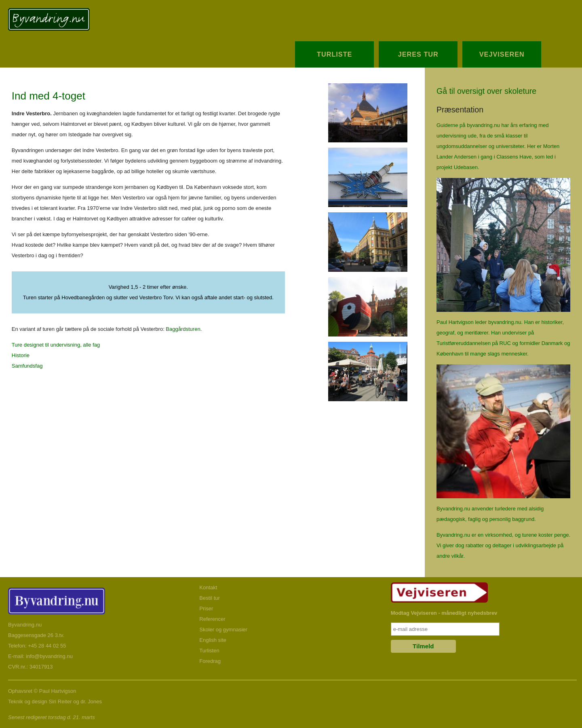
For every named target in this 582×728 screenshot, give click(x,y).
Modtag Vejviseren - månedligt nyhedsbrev (444, 613)
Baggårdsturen (183, 329)
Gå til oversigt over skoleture (486, 91)
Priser (206, 608)
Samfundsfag (27, 366)
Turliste (334, 54)
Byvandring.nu (25, 625)
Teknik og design (28, 702)
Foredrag (210, 661)
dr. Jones (91, 702)
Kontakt (208, 587)
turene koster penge (546, 535)
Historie (21, 355)
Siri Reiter (60, 702)
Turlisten (209, 651)
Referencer (212, 619)
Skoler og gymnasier (223, 630)
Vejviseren (502, 54)
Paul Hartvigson (58, 691)
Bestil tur (210, 598)
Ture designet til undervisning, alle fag (56, 345)
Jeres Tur (418, 54)
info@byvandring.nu (49, 656)
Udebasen (466, 167)
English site (213, 640)
